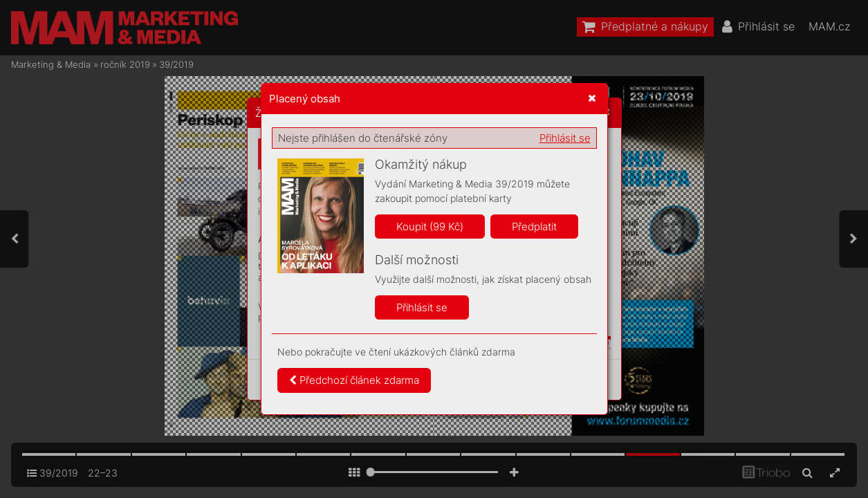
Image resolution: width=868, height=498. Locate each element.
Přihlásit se (565, 138)
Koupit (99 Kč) (430, 227)
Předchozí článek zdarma (354, 380)
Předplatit (534, 227)
